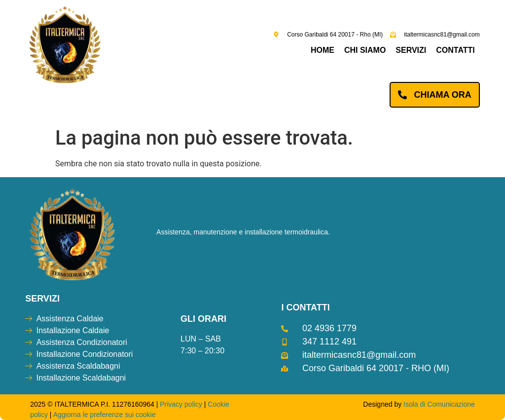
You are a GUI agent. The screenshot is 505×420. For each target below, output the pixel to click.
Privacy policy (181, 404)
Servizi (411, 50)
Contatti (455, 50)
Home (323, 50)
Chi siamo (365, 50)
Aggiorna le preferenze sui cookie (105, 415)
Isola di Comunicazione (439, 404)
